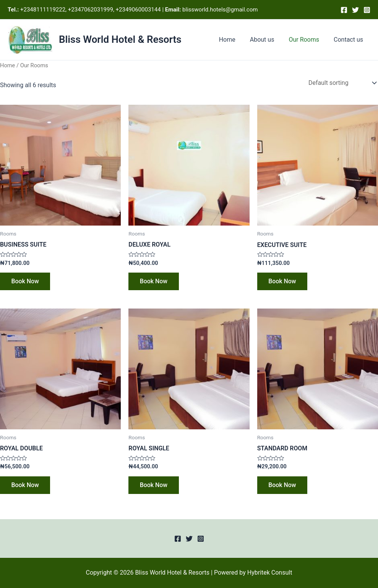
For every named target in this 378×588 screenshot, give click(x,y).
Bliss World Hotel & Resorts (120, 39)
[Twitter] (355, 10)
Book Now (25, 282)
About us (268, 40)
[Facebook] (344, 10)
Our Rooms (307, 40)
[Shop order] (341, 83)
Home (235, 40)
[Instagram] (367, 10)
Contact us (350, 40)
